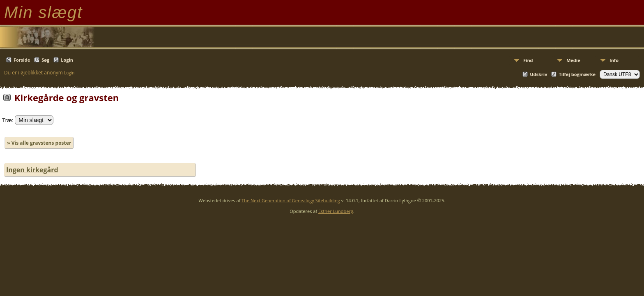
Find (528, 60)
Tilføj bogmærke (577, 74)
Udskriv (538, 74)
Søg (45, 60)
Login (67, 60)
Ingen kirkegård (32, 170)
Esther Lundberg (336, 211)
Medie (573, 60)
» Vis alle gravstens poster (39, 143)
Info (614, 60)
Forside (22, 60)
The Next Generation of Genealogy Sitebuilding (291, 200)
